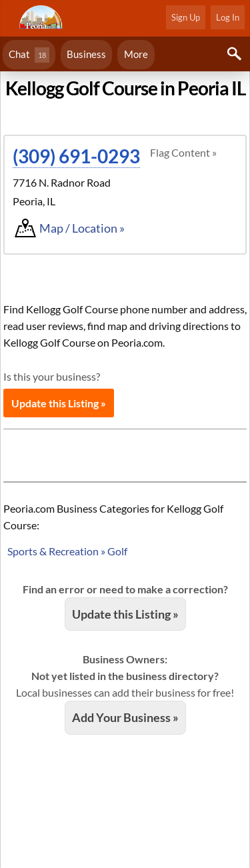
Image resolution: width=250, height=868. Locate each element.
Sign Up (186, 17)
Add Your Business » (125, 717)
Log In (228, 17)
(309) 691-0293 (76, 156)
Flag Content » (183, 152)
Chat (29, 55)
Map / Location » (82, 228)
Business (86, 54)
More (136, 54)
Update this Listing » (59, 403)
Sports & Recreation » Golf (67, 551)
